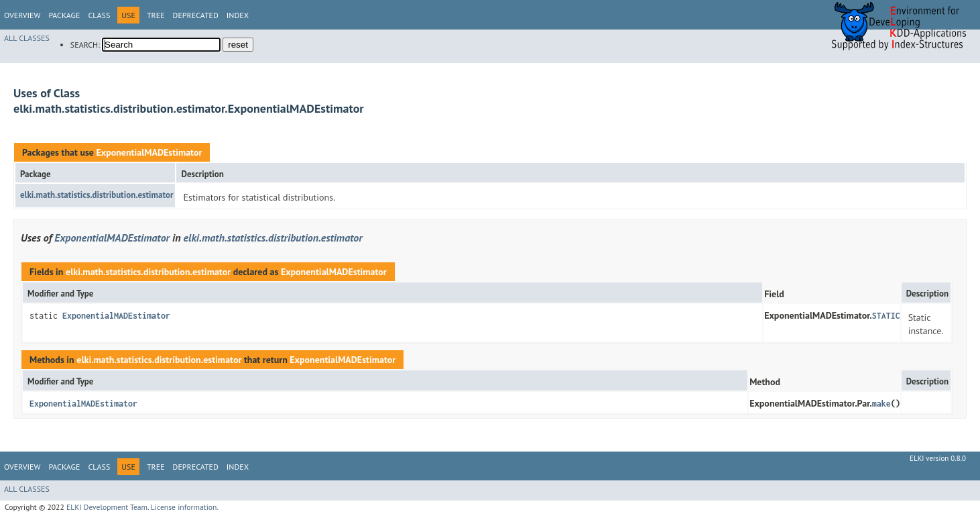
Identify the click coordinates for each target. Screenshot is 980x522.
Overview (22, 15)
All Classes (27, 38)
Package (64, 15)
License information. (185, 507)
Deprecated (196, 15)
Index (238, 15)
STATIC (886, 316)
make (881, 404)
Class (99, 15)
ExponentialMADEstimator (149, 152)
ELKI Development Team (107, 507)
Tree (156, 15)
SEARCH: (85, 45)
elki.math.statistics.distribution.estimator (97, 195)
